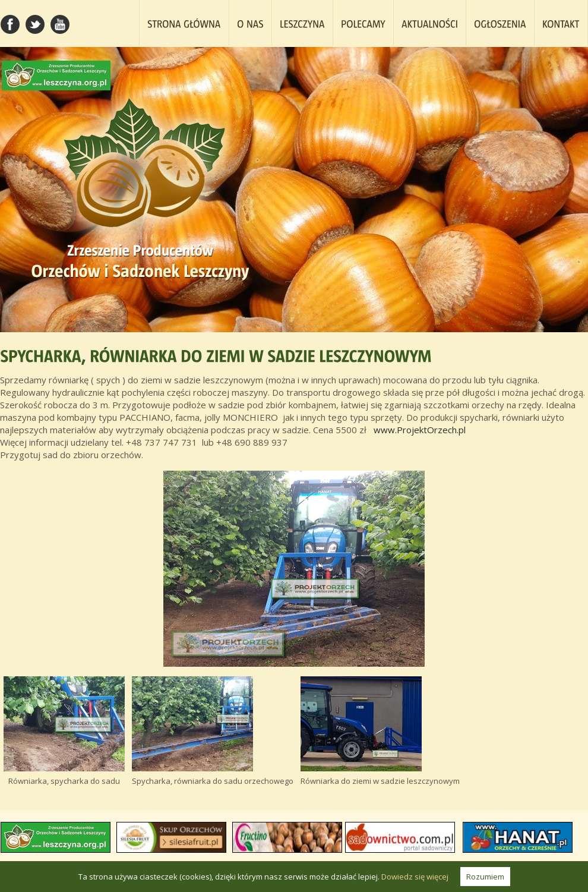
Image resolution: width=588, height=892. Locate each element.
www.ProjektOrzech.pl (420, 430)
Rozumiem (485, 877)
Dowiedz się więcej (415, 877)
